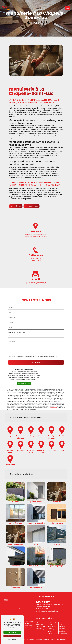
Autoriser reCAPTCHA (24, 375)
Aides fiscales (29, 626)
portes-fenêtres (41, 630)
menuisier (39, 628)
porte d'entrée (40, 626)
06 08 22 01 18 (36, 261)
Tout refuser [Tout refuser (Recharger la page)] (12, 636)
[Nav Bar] (68, 8)
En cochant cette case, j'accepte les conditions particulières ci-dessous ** (33, 349)
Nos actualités (29, 628)
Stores (27, 623)
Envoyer (38, 354)
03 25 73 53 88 (36, 259)
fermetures (63, 632)
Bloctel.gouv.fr (53, 400)
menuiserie (39, 625)
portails (50, 633)
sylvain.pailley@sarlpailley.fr (47, 611)
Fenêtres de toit (30, 621)
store (49, 632)
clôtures (38, 623)
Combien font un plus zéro (16, 324)
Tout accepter (12, 632)
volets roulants (64, 633)
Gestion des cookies (59, 639)
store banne (63, 623)
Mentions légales (42, 639)
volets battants (52, 626)
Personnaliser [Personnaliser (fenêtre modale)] (12, 639)
